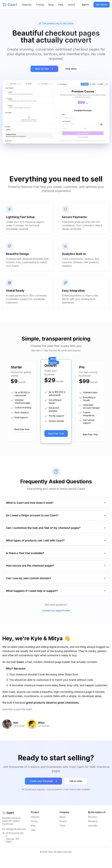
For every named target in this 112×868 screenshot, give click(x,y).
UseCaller (93, 834)
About (71, 5)
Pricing (40, 5)
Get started (102, 5)
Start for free (44, 69)
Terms (62, 834)
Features (27, 5)
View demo (71, 69)
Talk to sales (76, 790)
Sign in (85, 5)
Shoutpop (93, 830)
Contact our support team (56, 619)
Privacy (63, 830)
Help (61, 5)
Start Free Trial (22, 430)
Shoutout (92, 826)
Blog (51, 5)
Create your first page (43, 790)
